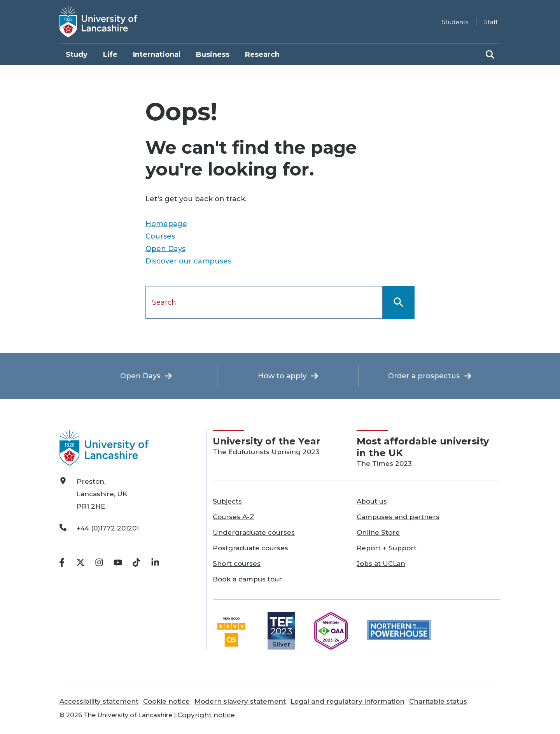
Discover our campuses (188, 261)
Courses (160, 236)
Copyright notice (206, 715)
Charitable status (438, 701)
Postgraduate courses (250, 548)
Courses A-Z (234, 517)
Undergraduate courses (254, 532)
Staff (491, 22)
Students (455, 22)
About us (372, 501)
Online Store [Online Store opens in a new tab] (378, 532)
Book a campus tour (247, 579)
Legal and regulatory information (347, 701)
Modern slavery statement (240, 701)
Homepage (166, 224)
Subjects (227, 501)
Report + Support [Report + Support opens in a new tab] (387, 548)
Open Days (165, 249)
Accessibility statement (99, 701)
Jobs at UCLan (381, 564)
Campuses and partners (398, 517)
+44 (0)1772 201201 (108, 528)
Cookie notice (166, 701)
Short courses (237, 564)
